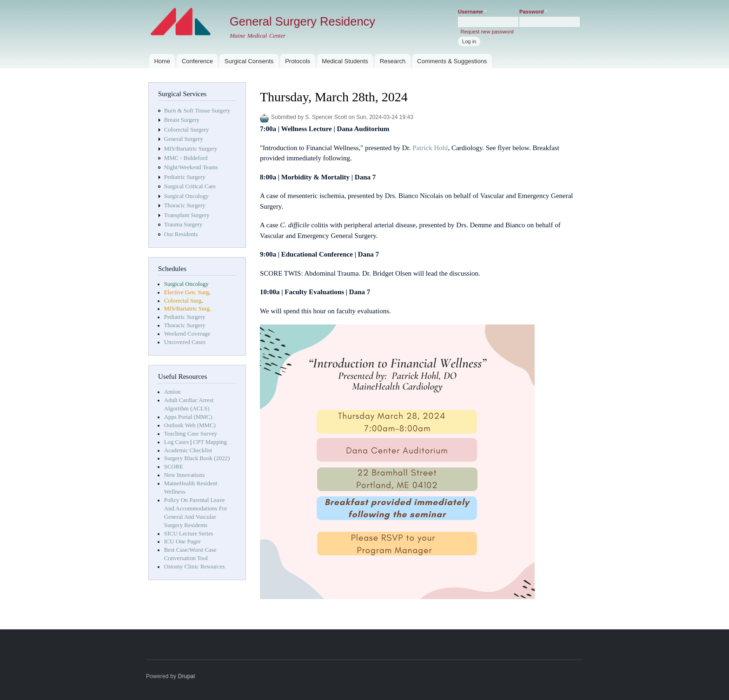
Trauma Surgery (183, 225)
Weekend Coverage (187, 334)
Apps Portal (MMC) (188, 417)
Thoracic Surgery (185, 205)
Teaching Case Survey (191, 434)
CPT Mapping (210, 442)
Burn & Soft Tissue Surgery (197, 111)
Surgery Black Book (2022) (197, 458)
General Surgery (184, 139)
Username (472, 12)
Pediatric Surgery (185, 177)
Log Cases (177, 442)
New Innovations (185, 475)
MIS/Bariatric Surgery (191, 149)
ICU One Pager (182, 542)
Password (533, 12)
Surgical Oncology (186, 196)
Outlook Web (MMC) (190, 425)
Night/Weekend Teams (191, 167)
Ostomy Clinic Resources (195, 567)
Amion (172, 392)
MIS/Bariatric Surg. (188, 309)
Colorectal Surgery (187, 130)
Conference (197, 61)
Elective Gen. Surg (187, 292)
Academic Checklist (188, 450)
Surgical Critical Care (190, 186)
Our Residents (181, 234)
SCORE (174, 467)
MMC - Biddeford (186, 158)
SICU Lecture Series (189, 534)
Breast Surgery (182, 120)
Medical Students (345, 61)
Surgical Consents (249, 61)
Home (162, 61)
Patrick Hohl (430, 148)
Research (393, 61)
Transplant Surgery (187, 215)
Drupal (187, 676)
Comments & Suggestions (452, 61)
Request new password (487, 32)
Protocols (298, 61)
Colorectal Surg (183, 301)
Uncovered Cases (185, 342)
